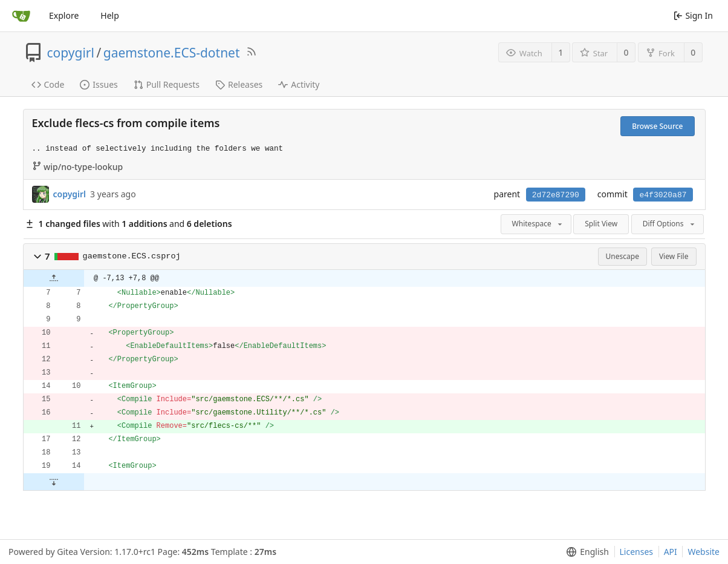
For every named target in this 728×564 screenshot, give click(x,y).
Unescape (622, 256)
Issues (99, 84)
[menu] (585, 552)
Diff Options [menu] (670, 224)
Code (48, 84)
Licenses (637, 552)
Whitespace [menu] (538, 224)
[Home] (21, 16)
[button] (37, 257)
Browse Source (657, 126)
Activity (299, 84)
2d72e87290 (556, 195)
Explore (64, 15)
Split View (601, 224)
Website (704, 552)
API (671, 552)
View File (674, 256)
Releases (239, 84)
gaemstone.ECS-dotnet (172, 53)
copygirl (71, 53)
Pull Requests (167, 84)
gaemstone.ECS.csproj (132, 256)
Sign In (693, 15)
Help (110, 15)
